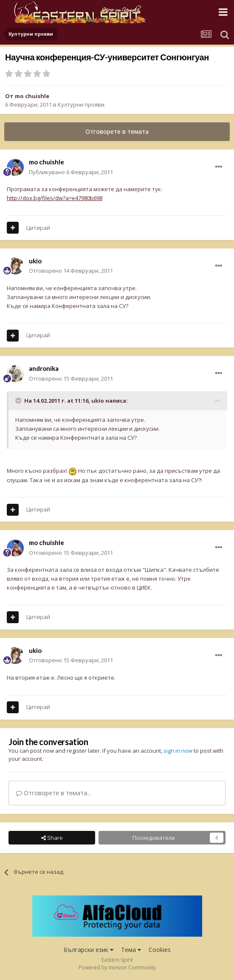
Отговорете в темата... (54, 793)
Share (52, 838)
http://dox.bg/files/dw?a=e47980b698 (55, 198)
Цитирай (38, 228)
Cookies (160, 950)
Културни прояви (81, 104)
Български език (89, 950)
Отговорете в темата (117, 131)
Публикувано (71, 172)
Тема (131, 950)
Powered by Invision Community (117, 967)
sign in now (178, 751)
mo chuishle (32, 96)
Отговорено (71, 271)
